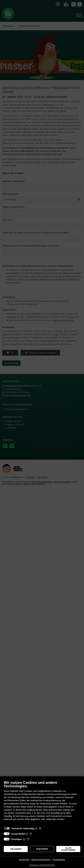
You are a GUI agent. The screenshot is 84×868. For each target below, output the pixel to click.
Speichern (42, 849)
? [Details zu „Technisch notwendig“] (40, 828)
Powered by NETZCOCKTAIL (42, 865)
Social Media (18, 834)
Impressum (24, 860)
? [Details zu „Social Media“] (31, 834)
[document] (42, 803)
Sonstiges (17, 839)
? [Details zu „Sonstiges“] (28, 839)
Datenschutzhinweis (41, 860)
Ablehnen (16, 849)
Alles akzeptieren (68, 849)
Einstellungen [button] (59, 860)
